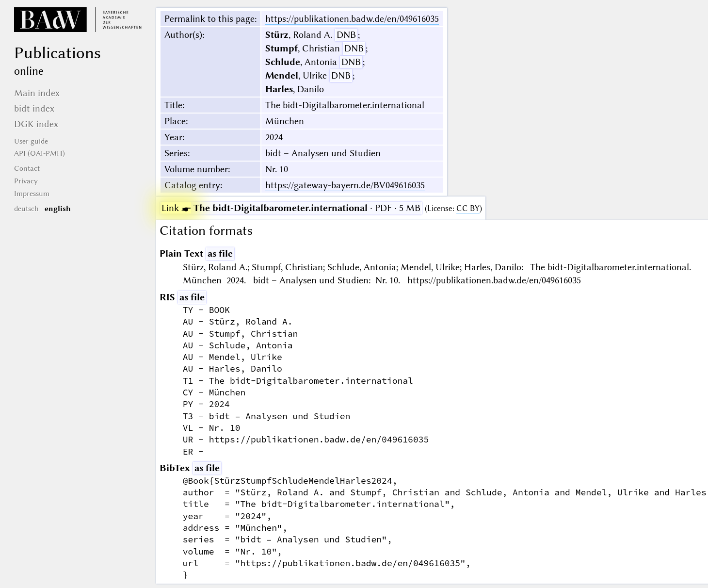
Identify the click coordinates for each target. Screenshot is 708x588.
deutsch (26, 209)
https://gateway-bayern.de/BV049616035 (345, 185)
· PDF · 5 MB (291, 208)
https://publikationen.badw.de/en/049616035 (352, 19)
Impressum (32, 194)
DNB (346, 35)
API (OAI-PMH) (40, 153)
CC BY (468, 208)
